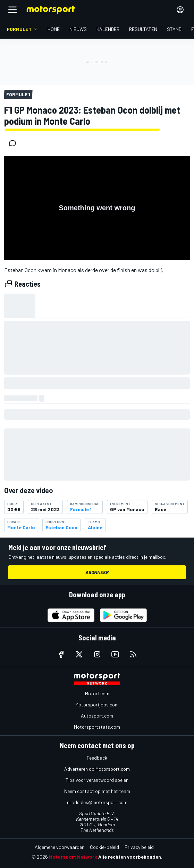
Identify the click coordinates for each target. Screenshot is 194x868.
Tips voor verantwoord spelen (97, 780)
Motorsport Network (73, 857)
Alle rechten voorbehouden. (130, 857)
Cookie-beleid (104, 847)
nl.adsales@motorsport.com (97, 802)
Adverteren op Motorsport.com (97, 769)
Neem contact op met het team (97, 791)
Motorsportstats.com (97, 727)
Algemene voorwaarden (60, 847)
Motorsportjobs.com (97, 705)
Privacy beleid (139, 847)
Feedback (97, 758)
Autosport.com (97, 716)
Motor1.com (97, 693)
